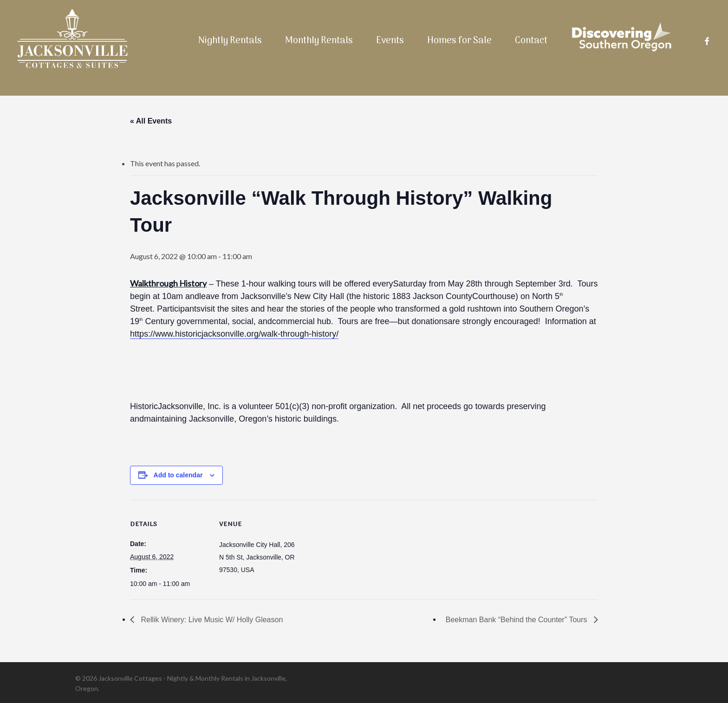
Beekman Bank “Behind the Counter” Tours (517, 620)
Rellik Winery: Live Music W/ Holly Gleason (211, 620)
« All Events (151, 121)
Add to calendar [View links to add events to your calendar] (178, 475)
